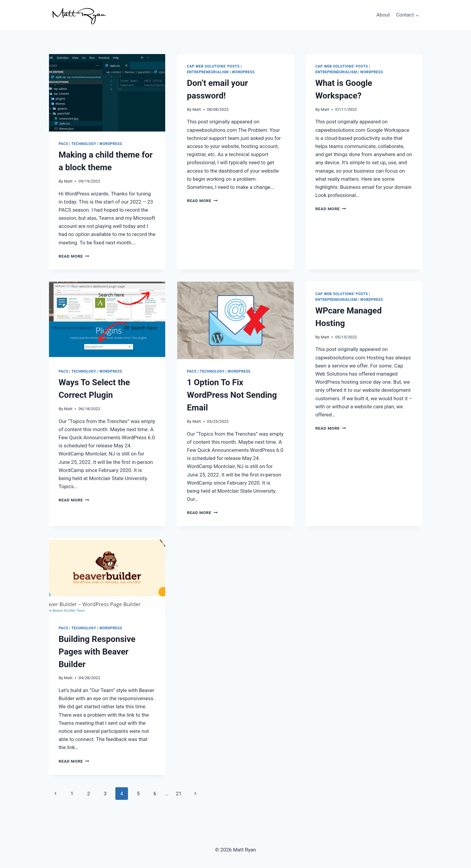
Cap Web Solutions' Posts (213, 66)
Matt (68, 181)
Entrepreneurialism (208, 72)
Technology (84, 144)
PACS (63, 144)
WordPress (111, 144)
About (383, 15)
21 (179, 794)
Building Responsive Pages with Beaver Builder (97, 652)
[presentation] (107, 93)
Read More (74, 256)
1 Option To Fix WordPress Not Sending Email (232, 395)
